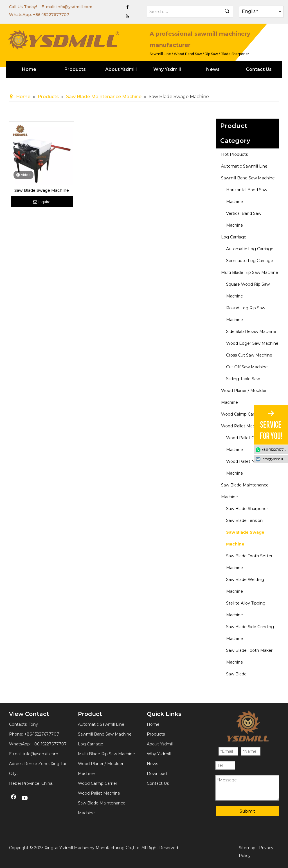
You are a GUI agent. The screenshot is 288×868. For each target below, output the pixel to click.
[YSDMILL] (64, 39)
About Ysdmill (160, 744)
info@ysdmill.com (74, 7)
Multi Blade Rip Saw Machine (250, 272)
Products (156, 734)
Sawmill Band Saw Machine (248, 178)
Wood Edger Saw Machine (252, 343)
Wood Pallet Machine (242, 426)
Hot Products (234, 154)
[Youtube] (127, 16)
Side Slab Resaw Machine (251, 332)
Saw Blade (236, 674)
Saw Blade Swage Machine (42, 190)
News (152, 764)
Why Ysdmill (159, 754)
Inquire (42, 202)
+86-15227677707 (51, 15)
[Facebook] (127, 7)
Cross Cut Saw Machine (249, 355)
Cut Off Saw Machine (247, 367)
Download (157, 774)
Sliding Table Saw (243, 379)
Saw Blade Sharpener (247, 509)
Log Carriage (234, 237)
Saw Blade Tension (244, 520)
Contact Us (158, 783)
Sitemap (247, 848)
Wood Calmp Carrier (241, 414)
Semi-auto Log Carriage (250, 261)
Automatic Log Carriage (250, 249)
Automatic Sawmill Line (244, 166)
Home (153, 724)
